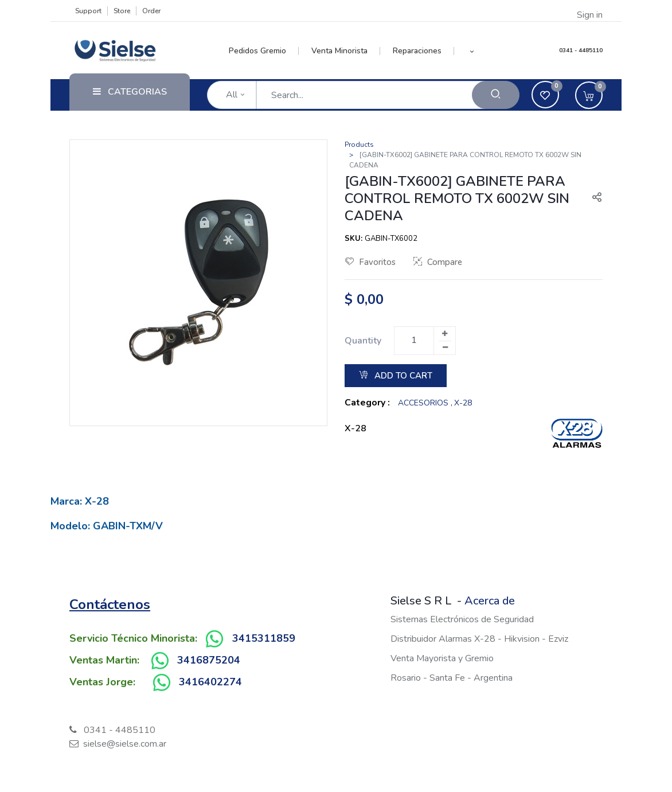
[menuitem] (264, 51)
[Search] (496, 95)
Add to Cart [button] (396, 376)
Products (359, 145)
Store (122, 11)
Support (88, 11)
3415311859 (264, 638)
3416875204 (209, 660)
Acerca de (490, 601)
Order (151, 11)
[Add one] (444, 334)
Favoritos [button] (370, 262)
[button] (472, 51)
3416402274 (210, 682)
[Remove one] (445, 348)
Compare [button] (438, 262)
